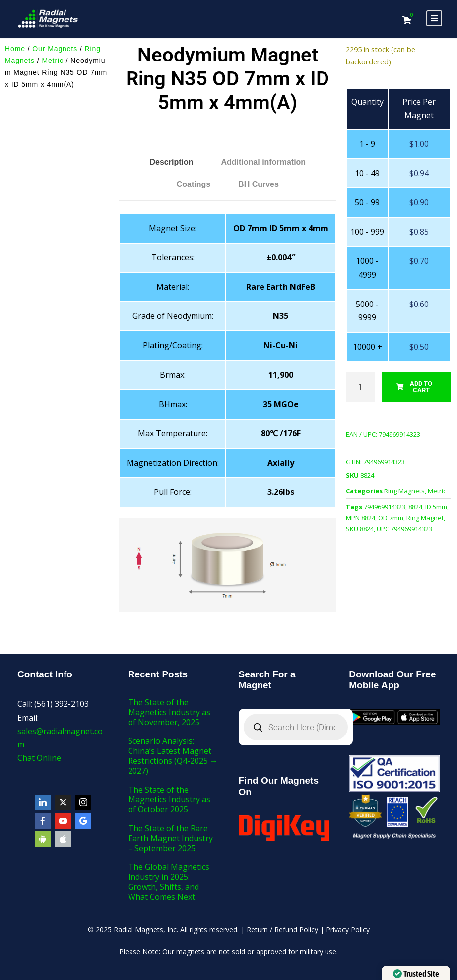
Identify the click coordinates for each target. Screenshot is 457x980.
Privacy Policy (348, 930)
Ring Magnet (425, 518)
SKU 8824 (360, 529)
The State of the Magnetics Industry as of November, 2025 (169, 712)
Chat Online (39, 758)
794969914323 (385, 507)
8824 (415, 507)
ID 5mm (436, 507)
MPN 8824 (360, 518)
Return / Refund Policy (282, 930)
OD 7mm (391, 518)
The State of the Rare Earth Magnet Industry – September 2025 (170, 838)
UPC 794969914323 (404, 529)
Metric (53, 61)
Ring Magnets (404, 491)
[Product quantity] (360, 387)
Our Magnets (55, 49)
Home (15, 49)
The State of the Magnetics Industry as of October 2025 (169, 799)
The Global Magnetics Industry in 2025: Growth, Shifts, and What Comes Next (169, 882)
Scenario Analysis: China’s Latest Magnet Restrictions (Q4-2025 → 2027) (173, 756)
